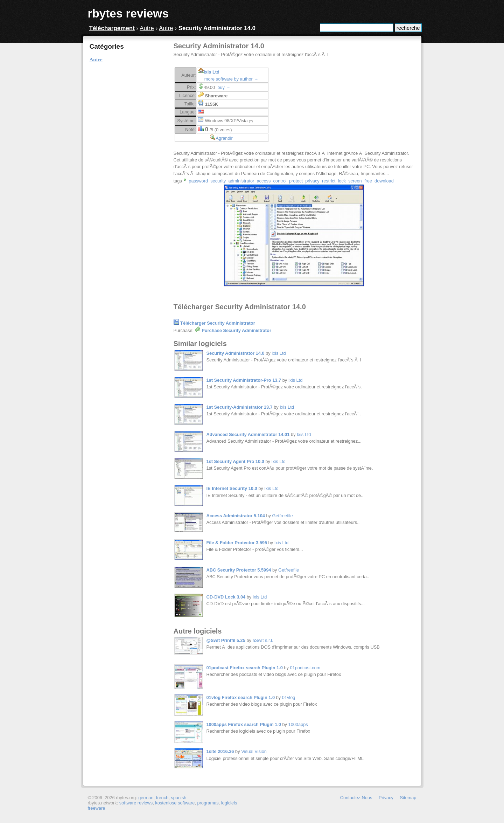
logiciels (229, 803)
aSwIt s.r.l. (263, 640)
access (264, 181)
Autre (147, 28)
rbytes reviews (128, 13)
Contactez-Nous (356, 798)
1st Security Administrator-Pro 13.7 (244, 380)
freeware (97, 808)
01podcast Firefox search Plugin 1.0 (245, 668)
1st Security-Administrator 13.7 (240, 407)
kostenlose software (175, 803)
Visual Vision (254, 751)
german (146, 798)
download (384, 181)
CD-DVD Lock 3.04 (226, 597)
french (162, 798)
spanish (178, 798)
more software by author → (231, 79)
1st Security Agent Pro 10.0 (235, 461)
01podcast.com (305, 668)
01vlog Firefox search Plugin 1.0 (241, 697)
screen (355, 181)
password (198, 181)
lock (342, 181)
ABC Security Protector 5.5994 (239, 570)
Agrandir (224, 138)
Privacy (386, 798)
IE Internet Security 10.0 (232, 488)
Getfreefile (283, 516)
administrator (241, 181)
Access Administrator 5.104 (236, 516)
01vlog (289, 697)
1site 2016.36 (220, 751)
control (280, 181)
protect (296, 181)
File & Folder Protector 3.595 (237, 543)
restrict (329, 181)
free (368, 181)
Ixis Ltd (212, 72)
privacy (312, 181)
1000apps (298, 724)
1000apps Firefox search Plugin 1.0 (244, 724)
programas (208, 803)
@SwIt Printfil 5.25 (226, 640)
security (218, 181)
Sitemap (408, 798)
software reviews (136, 803)
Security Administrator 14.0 (236, 353)
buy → (224, 87)
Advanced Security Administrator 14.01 (248, 434)
